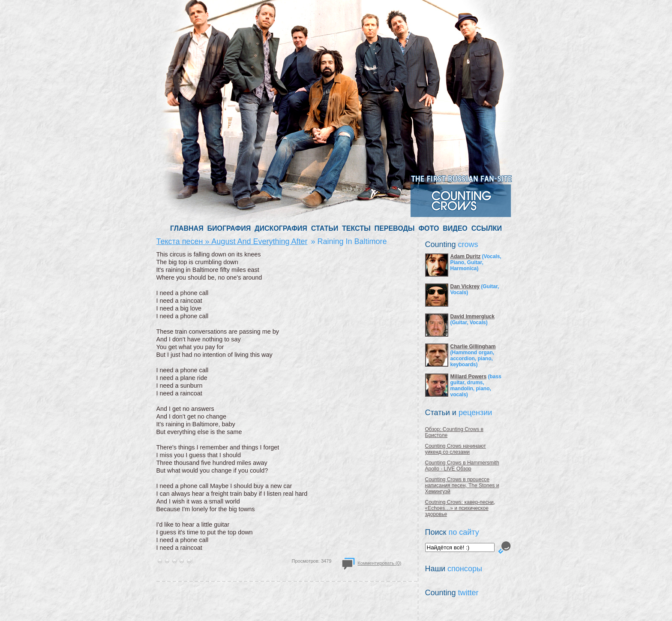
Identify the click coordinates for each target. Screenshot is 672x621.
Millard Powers (469, 377)
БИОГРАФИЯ (229, 228)
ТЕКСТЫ (356, 228)
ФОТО (429, 228)
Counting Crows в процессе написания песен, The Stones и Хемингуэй (462, 485)
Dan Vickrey (465, 286)
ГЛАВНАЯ (187, 228)
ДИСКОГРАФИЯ (281, 228)
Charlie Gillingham (473, 347)
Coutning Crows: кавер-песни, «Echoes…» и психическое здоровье (460, 508)
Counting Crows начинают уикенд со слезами (456, 449)
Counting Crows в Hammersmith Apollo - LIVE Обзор (462, 466)
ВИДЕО (455, 228)
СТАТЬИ (325, 228)
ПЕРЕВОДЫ (395, 228)
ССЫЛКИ (487, 228)
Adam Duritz (466, 256)
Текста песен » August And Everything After (232, 241)
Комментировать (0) (379, 563)
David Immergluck (472, 317)
